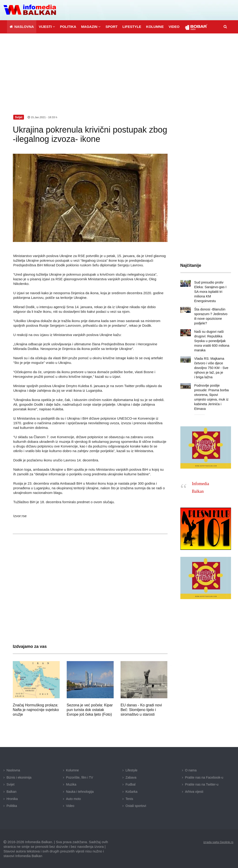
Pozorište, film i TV (79, 777)
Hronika (12, 798)
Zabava (131, 777)
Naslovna (13, 770)
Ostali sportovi (136, 805)
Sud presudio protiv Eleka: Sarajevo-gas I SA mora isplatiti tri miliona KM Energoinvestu (210, 291)
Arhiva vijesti (194, 791)
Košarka (131, 791)
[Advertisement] (119, 68)
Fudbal (131, 784)
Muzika (71, 784)
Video (70, 805)
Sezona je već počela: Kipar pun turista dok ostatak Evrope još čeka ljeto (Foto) (90, 709)
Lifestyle (131, 770)
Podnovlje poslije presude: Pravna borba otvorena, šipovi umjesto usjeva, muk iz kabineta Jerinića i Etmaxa (212, 394)
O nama (191, 770)
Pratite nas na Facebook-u (204, 777)
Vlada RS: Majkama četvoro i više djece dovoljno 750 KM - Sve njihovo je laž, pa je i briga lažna (211, 367)
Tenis (129, 798)
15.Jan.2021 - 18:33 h (43, 117)
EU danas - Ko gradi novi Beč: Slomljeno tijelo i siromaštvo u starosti (141, 709)
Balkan (12, 791)
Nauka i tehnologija (80, 791)
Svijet (10, 784)
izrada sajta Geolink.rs (217, 841)
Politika (12, 805)
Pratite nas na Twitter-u (202, 784)
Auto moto (73, 798)
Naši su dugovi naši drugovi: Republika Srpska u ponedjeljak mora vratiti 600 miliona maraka (211, 340)
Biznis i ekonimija (19, 777)
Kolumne (72, 770)
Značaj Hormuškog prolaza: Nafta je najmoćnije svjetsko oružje (36, 709)
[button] (47, 26)
